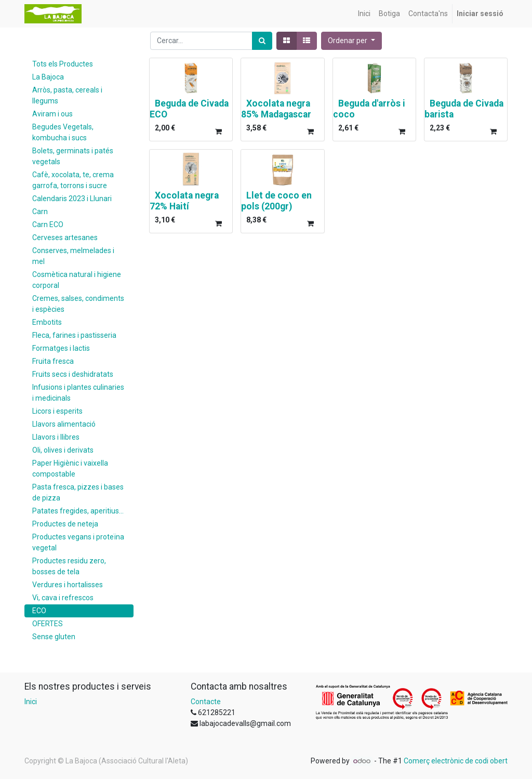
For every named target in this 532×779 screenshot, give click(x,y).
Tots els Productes (63, 64)
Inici (31, 702)
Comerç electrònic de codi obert (456, 761)
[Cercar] (262, 41)
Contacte (206, 702)
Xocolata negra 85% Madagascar (276, 109)
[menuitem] (364, 14)
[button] (351, 41)
